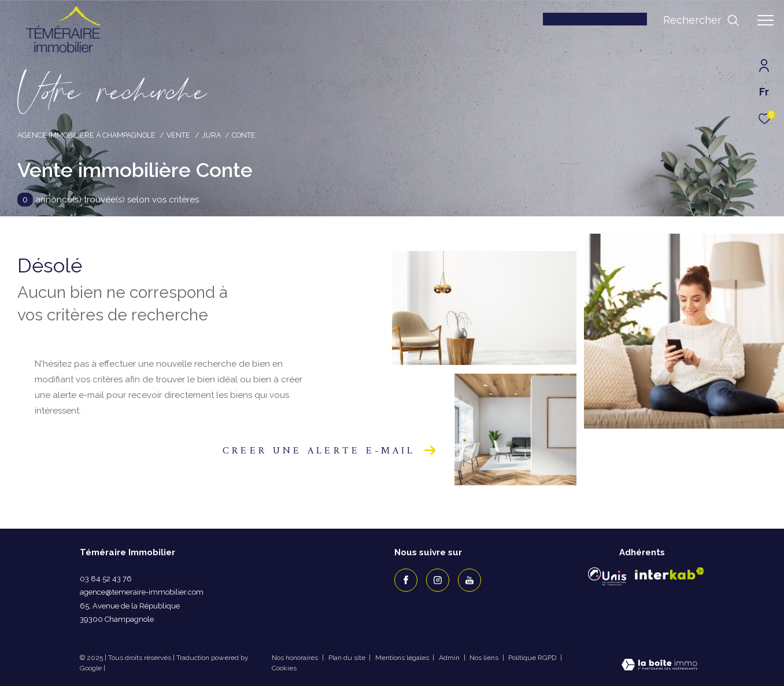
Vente (178, 135)
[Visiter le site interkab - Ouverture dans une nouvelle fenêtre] (670, 573)
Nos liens (485, 658)
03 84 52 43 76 (106, 579)
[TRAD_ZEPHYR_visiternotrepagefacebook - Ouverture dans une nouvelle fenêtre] (406, 580)
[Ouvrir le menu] (765, 20)
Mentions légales (403, 658)
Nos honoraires (296, 658)
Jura (211, 135)
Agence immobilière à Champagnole (86, 135)
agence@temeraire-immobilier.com (142, 592)
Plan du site (348, 658)
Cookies (284, 668)
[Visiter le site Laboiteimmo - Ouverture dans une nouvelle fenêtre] (659, 666)
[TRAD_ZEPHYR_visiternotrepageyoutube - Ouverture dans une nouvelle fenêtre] (469, 580)
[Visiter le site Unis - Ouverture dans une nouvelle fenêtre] (607, 576)
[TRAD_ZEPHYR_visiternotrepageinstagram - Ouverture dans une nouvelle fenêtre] (438, 580)
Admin (450, 658)
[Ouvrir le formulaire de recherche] (701, 20)
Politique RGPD (532, 658)
